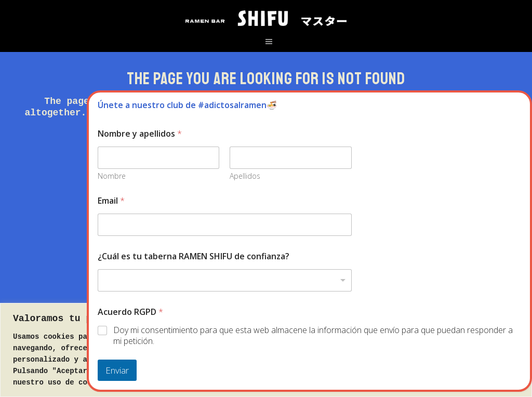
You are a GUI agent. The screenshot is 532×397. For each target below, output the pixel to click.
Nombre (112, 176)
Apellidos (245, 176)
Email (111, 201)
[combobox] (225, 280)
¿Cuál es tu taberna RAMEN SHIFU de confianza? (194, 256)
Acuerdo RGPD (130, 312)
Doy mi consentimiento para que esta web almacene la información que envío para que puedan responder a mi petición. (313, 336)
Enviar (117, 370)
